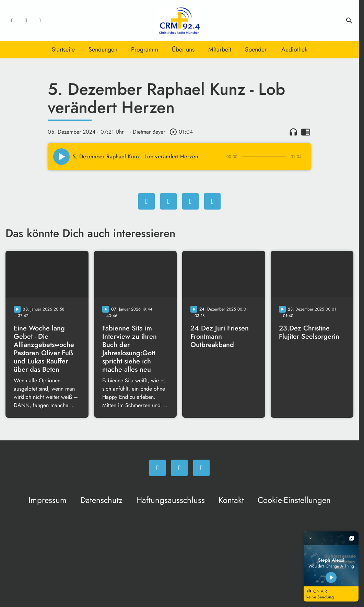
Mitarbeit (220, 49)
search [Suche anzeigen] (349, 21)
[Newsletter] (40, 21)
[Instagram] (26, 21)
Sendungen (103, 49)
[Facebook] (12, 21)
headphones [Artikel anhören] (293, 132)
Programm (145, 49)
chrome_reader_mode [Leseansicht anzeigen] (306, 132)
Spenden (256, 49)
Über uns (183, 49)
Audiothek (294, 49)
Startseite (63, 49)
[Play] (61, 157)
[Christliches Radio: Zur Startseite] (179, 21)
